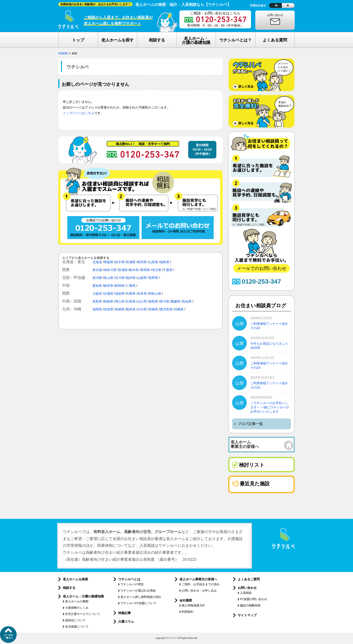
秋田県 (142, 262)
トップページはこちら (79, 113)
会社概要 (186, 600)
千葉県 (168, 270)
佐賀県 (109, 309)
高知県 (187, 301)
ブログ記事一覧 (250, 424)
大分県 (142, 309)
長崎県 (120, 309)
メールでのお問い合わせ (262, 268)
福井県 (131, 278)
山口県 (142, 301)
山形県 (153, 262)
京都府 (109, 294)
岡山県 (120, 301)
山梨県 (142, 278)
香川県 (165, 301)
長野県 (153, 278)
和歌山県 (155, 294)
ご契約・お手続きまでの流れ (201, 584)
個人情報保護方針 (193, 605)
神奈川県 (110, 270)
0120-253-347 (261, 281)
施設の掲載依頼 (250, 605)
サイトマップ (247, 615)
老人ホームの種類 (77, 601)
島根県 (109, 301)
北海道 (97, 262)
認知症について (75, 620)
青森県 (109, 262)
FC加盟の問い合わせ (254, 599)
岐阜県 (109, 286)
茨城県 (123, 270)
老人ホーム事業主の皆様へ (198, 579)
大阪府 (97, 294)
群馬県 (145, 270)
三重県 (131, 286)
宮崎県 (153, 309)
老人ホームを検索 (75, 579)
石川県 (120, 278)
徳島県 (153, 301)
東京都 (97, 270)
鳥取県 (97, 301)
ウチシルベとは (129, 579)
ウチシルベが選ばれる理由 (138, 591)
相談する (69, 588)
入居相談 (246, 593)
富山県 (109, 278)
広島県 (131, 301)
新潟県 (97, 278)
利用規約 (188, 612)
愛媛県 (176, 301)
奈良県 (142, 294)
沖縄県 (179, 309)
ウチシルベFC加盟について (138, 603)
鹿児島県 (166, 309)
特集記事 (124, 613)
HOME (63, 53)
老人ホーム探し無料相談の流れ (141, 597)
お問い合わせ (275, 15)
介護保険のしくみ (77, 608)
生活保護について (77, 627)
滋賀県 (120, 294)
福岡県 (97, 309)
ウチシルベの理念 (132, 584)
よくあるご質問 (249, 579)
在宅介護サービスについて (83, 614)
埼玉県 (156, 270)
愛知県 (97, 286)
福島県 (165, 262)
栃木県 (134, 270)
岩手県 (120, 262)
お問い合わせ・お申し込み (199, 591)
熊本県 (131, 309)
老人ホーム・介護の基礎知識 (83, 596)
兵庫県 (131, 294)
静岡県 (120, 286)
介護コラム (126, 621)
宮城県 (131, 262)
